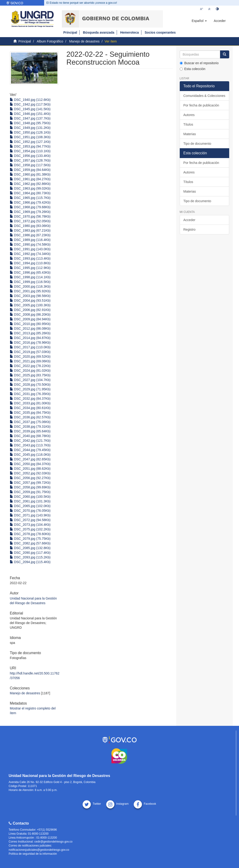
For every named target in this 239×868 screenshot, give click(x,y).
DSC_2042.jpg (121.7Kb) (30, 441)
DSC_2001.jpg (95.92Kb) (30, 291)
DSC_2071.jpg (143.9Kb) (30, 515)
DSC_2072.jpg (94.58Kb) (30, 520)
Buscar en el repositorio (199, 63)
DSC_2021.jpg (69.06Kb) (30, 361)
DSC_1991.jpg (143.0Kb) (30, 249)
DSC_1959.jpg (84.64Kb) (30, 170)
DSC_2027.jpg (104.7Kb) (30, 380)
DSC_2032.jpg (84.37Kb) (30, 399)
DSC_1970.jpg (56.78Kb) (30, 216)
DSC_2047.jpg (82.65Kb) (30, 459)
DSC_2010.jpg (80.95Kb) (30, 324)
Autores (189, 115)
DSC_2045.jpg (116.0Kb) (30, 455)
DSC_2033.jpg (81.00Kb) (30, 403)
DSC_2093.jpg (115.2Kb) (30, 557)
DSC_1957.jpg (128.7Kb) (30, 160)
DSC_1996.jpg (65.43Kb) (30, 272)
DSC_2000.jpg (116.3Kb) (30, 286)
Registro (190, 229)
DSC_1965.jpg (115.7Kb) (30, 198)
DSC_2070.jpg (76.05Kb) (30, 511)
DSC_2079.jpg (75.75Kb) (30, 539)
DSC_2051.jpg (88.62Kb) (30, 469)
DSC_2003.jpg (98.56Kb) (30, 296)
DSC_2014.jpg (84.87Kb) (30, 338)
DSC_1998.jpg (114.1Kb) (30, 277)
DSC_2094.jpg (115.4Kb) (30, 562)
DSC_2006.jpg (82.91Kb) (30, 310)
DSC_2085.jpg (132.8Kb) (30, 548)
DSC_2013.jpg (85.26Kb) (30, 333)
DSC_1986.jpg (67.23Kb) (30, 235)
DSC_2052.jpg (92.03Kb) (30, 473)
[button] (199, 21)
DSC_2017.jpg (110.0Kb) (30, 347)
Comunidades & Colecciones (204, 96)
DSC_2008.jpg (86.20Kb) (30, 314)
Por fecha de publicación (201, 105)
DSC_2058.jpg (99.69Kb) (30, 487)
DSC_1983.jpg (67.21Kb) (30, 230)
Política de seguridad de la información (33, 854)
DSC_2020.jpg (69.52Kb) (30, 356)
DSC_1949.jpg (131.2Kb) (30, 128)
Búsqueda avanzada (99, 32)
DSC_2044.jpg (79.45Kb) (30, 450)
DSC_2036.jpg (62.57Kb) (30, 417)
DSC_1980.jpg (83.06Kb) (30, 226)
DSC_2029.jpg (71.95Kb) (30, 389)
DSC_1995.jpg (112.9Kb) (30, 268)
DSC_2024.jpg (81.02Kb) (30, 370)
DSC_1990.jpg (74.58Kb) (30, 244)
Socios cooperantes (160, 32)
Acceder (189, 220)
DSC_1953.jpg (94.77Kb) (30, 146)
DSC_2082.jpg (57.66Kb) (30, 543)
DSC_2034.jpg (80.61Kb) (30, 408)
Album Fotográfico (50, 41)
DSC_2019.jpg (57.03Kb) (30, 352)
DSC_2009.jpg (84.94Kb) (30, 319)
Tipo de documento (197, 144)
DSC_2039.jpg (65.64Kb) (30, 431)
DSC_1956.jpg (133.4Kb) (30, 156)
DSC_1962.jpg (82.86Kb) (30, 184)
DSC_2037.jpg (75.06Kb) (30, 422)
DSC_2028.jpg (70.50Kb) (30, 385)
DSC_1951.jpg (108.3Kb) (30, 137)
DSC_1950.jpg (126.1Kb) (30, 132)
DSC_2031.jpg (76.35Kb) (30, 394)
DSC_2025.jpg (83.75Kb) (30, 375)
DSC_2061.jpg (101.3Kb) (30, 501)
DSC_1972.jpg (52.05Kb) (30, 221)
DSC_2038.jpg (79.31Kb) (30, 427)
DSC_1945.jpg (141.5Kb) (30, 109)
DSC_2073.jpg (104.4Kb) (30, 525)
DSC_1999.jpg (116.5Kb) (30, 282)
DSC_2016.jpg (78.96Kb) (30, 342)
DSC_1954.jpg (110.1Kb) (30, 151)
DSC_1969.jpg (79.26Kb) (30, 212)
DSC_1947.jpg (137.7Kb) (30, 118)
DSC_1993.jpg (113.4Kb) (30, 258)
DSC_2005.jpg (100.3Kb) (30, 305)
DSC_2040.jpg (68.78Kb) (30, 436)
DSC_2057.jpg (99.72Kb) (30, 483)
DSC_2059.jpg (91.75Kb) (30, 492)
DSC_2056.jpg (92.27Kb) (30, 478)
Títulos (188, 124)
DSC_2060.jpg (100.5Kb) (30, 497)
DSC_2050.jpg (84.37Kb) (30, 464)
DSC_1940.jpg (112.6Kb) (30, 100)
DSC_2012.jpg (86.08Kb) (30, 328)
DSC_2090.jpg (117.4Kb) (30, 553)
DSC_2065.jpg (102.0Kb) (30, 506)
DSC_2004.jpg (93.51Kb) (30, 300)
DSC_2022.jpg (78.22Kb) (30, 366)
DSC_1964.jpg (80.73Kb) (30, 193)
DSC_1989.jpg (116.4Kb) (30, 240)
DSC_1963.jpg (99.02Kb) (30, 188)
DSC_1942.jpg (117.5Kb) (30, 104)
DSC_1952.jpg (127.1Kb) (30, 142)
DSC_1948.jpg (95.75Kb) (30, 123)
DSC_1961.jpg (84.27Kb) (30, 179)
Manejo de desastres (84, 41)
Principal (70, 32)
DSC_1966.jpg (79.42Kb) (30, 202)
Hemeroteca (130, 32)
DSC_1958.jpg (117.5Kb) (30, 165)
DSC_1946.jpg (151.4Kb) (30, 114)
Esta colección (193, 69)
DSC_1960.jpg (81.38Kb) (30, 174)
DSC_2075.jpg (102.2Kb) (30, 529)
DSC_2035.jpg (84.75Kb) (30, 413)
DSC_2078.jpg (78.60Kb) (30, 534)
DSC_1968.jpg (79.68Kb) (30, 207)
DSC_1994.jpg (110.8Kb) (30, 263)
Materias (190, 134)
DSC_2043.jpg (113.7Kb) (30, 445)
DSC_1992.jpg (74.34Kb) (30, 254)
